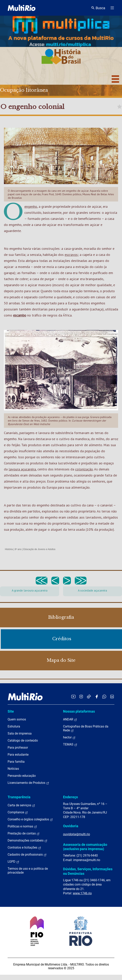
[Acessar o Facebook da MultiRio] (97, 696)
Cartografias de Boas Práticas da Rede (86, 728)
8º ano (18, 549)
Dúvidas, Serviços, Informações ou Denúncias (88, 871)
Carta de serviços (21, 805)
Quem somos (17, 719)
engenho (31, 206)
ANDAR (70, 719)
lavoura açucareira (22, 469)
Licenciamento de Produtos (28, 783)
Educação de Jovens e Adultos (39, 549)
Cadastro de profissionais (27, 855)
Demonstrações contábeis (28, 841)
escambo (20, 315)
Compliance (18, 812)
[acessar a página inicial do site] (22, 8)
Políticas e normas (22, 826)
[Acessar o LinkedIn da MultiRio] (112, 696)
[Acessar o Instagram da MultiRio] (81, 696)
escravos (71, 255)
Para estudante (18, 755)
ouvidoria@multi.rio (77, 834)
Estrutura (14, 726)
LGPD (13, 862)
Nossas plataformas (79, 711)
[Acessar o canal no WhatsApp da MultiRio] (104, 696)
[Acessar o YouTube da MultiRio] (73, 696)
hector (69, 737)
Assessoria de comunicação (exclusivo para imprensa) (85, 847)
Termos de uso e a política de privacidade (28, 871)
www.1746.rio (82, 893)
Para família (16, 762)
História (9, 549)
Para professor (18, 748)
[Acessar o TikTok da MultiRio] (89, 696)
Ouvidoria (71, 826)
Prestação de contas (24, 833)
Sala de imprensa (20, 733)
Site (11, 711)
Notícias (13, 769)
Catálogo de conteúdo (23, 740)
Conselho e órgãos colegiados (30, 819)
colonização (84, 469)
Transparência (19, 797)
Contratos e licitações (24, 848)
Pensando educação (22, 776)
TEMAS (70, 744)
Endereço (70, 797)
